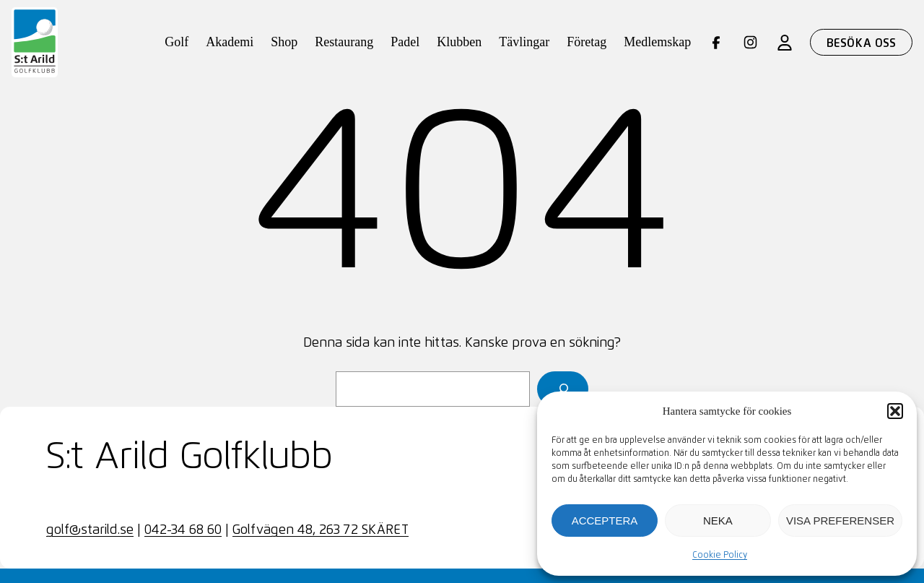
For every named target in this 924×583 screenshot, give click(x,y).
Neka (718, 521)
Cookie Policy (720, 556)
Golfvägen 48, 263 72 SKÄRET (321, 530)
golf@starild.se (90, 530)
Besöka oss (862, 43)
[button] (895, 411)
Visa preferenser (840, 521)
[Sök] (563, 389)
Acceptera (605, 521)
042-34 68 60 (183, 530)
